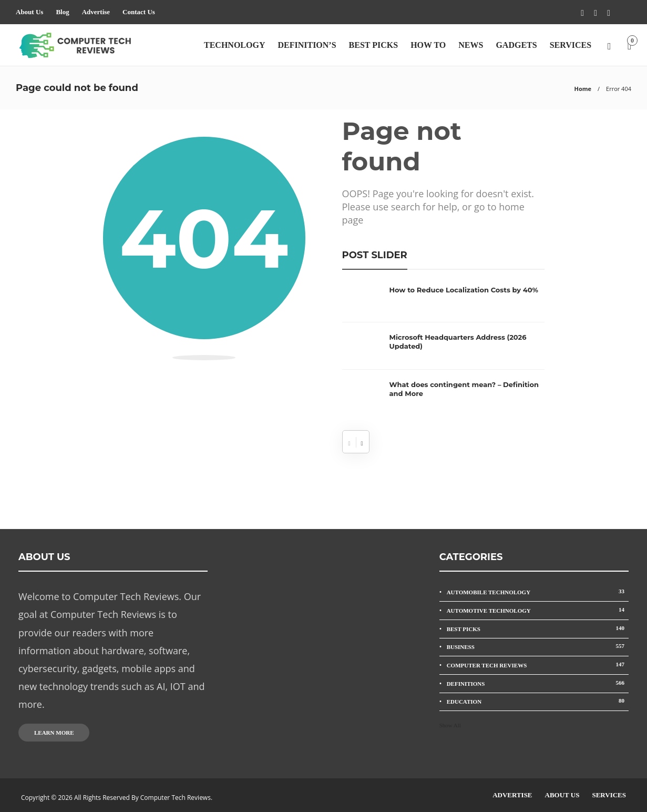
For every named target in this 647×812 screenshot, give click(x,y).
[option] (443, 351)
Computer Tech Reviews (538, 664)
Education (538, 701)
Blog (62, 12)
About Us (29, 12)
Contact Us (139, 12)
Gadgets (516, 45)
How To (428, 45)
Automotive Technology (538, 610)
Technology (234, 45)
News (471, 45)
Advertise (96, 12)
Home (583, 89)
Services (571, 45)
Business (538, 646)
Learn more (54, 733)
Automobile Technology (538, 591)
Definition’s (307, 45)
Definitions (538, 683)
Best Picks (374, 45)
